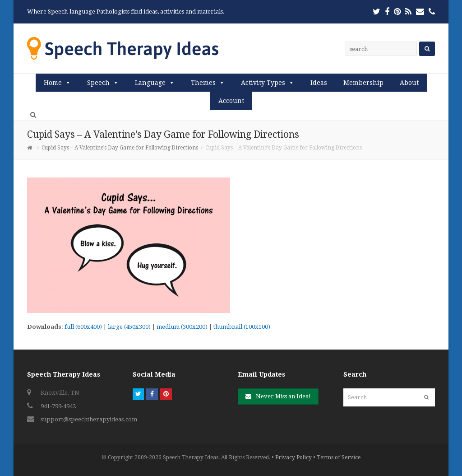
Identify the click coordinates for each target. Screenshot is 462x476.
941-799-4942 (58, 406)
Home (53, 83)
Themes (203, 83)
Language (150, 83)
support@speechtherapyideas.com (89, 419)
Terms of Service (339, 457)
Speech (98, 83)
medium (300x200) (182, 327)
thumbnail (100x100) (242, 327)
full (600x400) (83, 327)
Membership (363, 83)
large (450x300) (129, 327)
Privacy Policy (293, 457)
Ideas (319, 83)
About (409, 83)
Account (231, 101)
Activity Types (263, 83)
